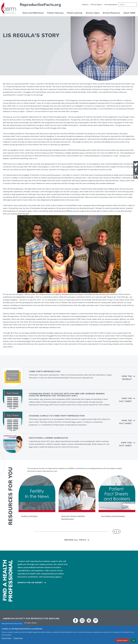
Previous (115, 531)
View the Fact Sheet (126, 400)
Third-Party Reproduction (44, 371)
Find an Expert (96, 5)
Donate (85, 5)
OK (134, 640)
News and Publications (33, 13)
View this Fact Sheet (126, 444)
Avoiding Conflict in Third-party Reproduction (57, 416)
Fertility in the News (29, 516)
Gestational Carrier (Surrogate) (48, 438)
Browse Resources (111, 13)
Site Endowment (111, 5)
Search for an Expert (30, 582)
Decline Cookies (122, 640)
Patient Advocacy (55, 13)
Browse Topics (93, 13)
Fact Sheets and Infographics (113, 516)
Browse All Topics (75, 540)
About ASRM (129, 13)
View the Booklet (127, 378)
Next (119, 531)
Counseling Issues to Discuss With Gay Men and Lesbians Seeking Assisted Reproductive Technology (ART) (67, 395)
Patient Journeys (75, 13)
